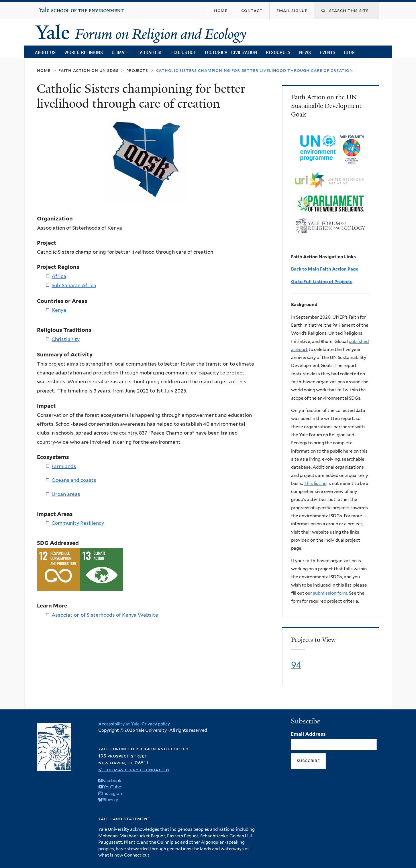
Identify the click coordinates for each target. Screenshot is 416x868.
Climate (120, 52)
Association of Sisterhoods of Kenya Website (105, 615)
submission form (330, 593)
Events (327, 52)
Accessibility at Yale (119, 724)
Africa (59, 276)
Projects (137, 70)
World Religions (84, 52)
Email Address (308, 734)
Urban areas (66, 494)
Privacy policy (156, 724)
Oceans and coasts (74, 480)
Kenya (59, 310)
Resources (278, 52)
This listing (315, 483)
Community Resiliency (78, 523)
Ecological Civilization (231, 52)
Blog (349, 52)
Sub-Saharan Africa (74, 285)
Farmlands (64, 466)
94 (296, 665)
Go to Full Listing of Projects (322, 282)
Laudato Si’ (150, 52)
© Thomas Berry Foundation (134, 770)
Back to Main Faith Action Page (325, 269)
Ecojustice (184, 52)
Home (44, 70)
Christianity (66, 339)
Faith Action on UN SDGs (88, 70)
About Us (45, 52)
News (305, 52)
